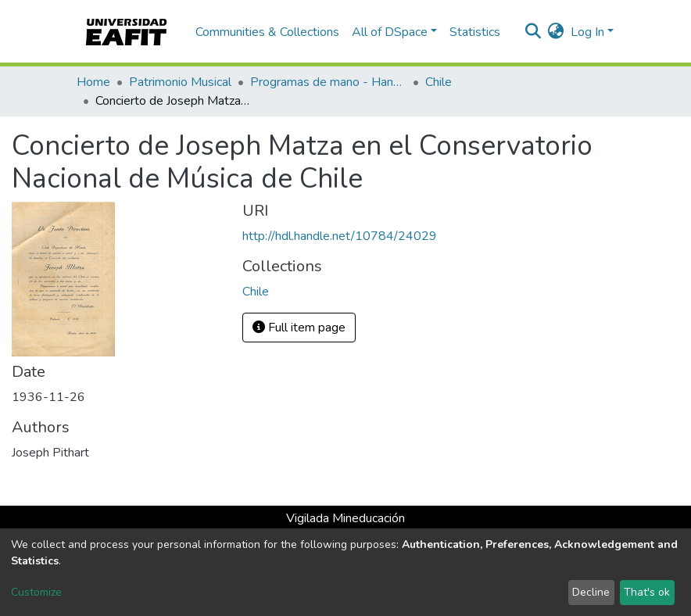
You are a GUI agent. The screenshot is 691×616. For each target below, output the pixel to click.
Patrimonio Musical (180, 82)
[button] (556, 32)
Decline (591, 592)
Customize (36, 592)
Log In (587, 32)
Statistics (475, 32)
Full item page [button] (299, 328)
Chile (439, 82)
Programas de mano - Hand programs (328, 82)
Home (93, 82)
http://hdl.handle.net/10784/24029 (340, 236)
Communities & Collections (267, 32)
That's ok (647, 592)
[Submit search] (533, 32)
